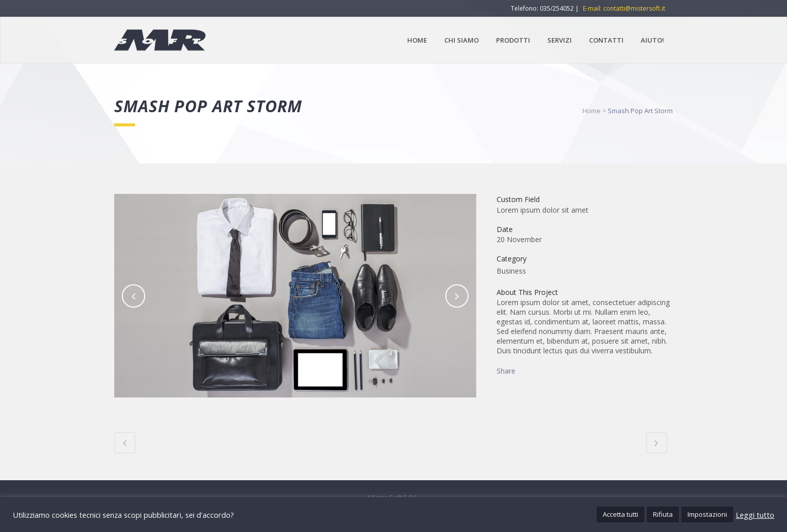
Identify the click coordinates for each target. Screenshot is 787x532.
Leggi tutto (755, 515)
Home (592, 111)
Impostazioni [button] (707, 514)
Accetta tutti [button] (620, 514)
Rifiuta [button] (663, 514)
